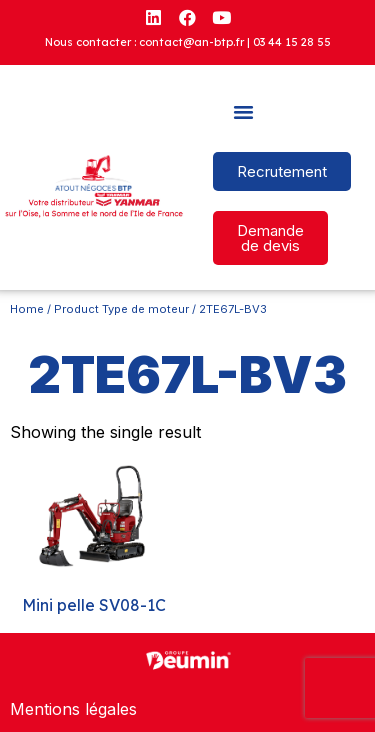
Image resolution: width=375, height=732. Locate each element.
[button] (244, 112)
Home (27, 309)
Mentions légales (73, 709)
